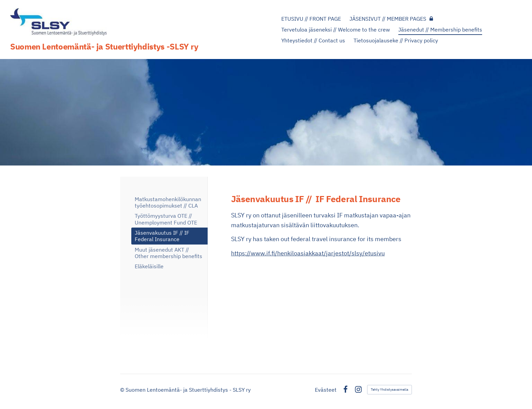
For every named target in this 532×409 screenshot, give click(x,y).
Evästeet (326, 390)
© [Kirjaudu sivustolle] (123, 390)
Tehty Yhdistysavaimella (389, 389)
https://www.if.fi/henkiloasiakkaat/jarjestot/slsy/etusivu (308, 253)
